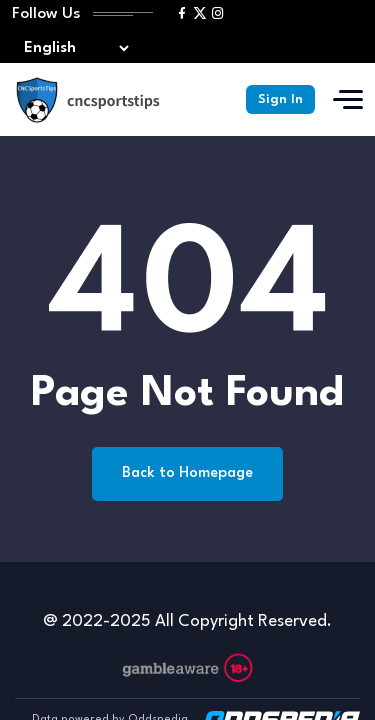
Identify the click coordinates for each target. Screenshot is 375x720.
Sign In (280, 99)
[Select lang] (72, 48)
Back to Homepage (187, 473)
